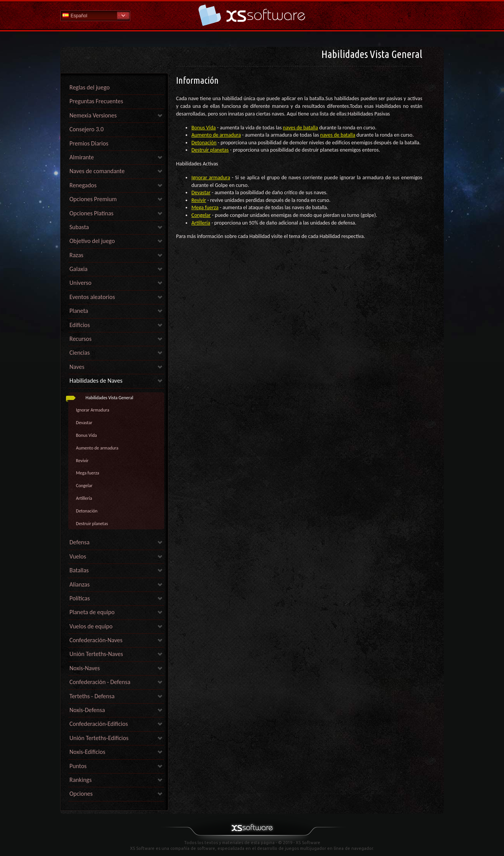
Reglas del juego (90, 87)
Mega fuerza (88, 473)
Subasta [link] (79, 227)
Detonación (87, 511)
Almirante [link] (82, 157)
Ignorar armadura (211, 178)
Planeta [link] (79, 311)
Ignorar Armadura (93, 410)
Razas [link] (76, 255)
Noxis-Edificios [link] (87, 752)
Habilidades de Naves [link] (96, 381)
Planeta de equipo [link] (92, 612)
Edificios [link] (80, 325)
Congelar (84, 486)
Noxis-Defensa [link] (87, 710)
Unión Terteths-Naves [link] (96, 654)
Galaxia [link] (78, 269)
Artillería (84, 498)
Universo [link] (80, 283)
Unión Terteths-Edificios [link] (99, 738)
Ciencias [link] (80, 353)
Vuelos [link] (78, 556)
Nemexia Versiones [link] (93, 115)
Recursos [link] (81, 339)
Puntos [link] (78, 766)
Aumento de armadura (97, 448)
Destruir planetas (92, 524)
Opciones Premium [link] (93, 199)
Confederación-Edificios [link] (99, 724)
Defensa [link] (79, 542)
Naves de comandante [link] (97, 171)
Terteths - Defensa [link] (92, 696)
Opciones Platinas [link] (91, 213)
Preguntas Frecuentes (96, 101)
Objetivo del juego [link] (92, 241)
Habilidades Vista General (109, 398)
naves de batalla (301, 128)
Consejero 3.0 (86, 129)
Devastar (84, 423)
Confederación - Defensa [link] (100, 682)
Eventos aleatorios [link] (92, 297)
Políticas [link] (80, 598)
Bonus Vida (86, 435)
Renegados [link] (83, 185)
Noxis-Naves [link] (85, 668)
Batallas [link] (79, 570)
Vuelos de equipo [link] (91, 626)
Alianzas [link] (80, 584)
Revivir (82, 461)
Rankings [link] (81, 780)
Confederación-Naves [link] (96, 640)
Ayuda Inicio (252, 15)
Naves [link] (77, 367)
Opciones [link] (81, 794)
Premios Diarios (89, 143)
